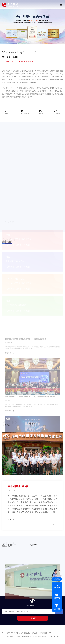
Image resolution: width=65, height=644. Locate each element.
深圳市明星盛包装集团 (18, 486)
